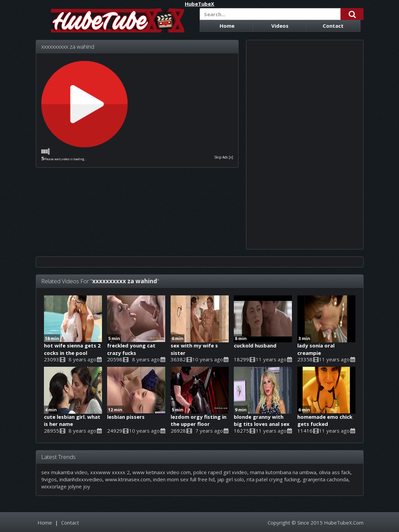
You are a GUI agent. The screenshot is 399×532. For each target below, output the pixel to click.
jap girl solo (231, 479)
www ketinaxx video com (161, 472)
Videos (280, 26)
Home (227, 26)
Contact (333, 26)
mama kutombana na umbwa (283, 472)
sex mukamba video (64, 472)
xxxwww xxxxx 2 (110, 472)
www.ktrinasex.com (128, 479)
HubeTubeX (200, 4)
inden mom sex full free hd (184, 479)
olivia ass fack (335, 472)
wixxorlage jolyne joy (66, 486)
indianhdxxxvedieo (81, 479)
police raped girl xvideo (220, 472)
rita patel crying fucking (273, 479)
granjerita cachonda (326, 479)
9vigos (49, 479)
